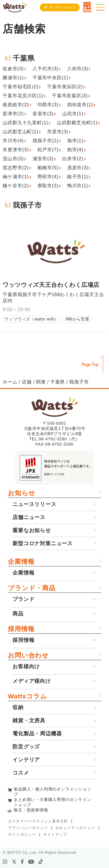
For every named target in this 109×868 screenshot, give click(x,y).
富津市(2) (13, 114)
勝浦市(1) (13, 78)
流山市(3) (13, 159)
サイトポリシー (22, 834)
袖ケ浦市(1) (16, 177)
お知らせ (22, 493)
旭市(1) (75, 141)
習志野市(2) (16, 168)
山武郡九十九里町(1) (25, 123)
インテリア (26, 760)
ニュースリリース (34, 504)
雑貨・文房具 (29, 721)
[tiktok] (41, 862)
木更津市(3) (16, 150)
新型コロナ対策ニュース (43, 543)
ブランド (23, 599)
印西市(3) (48, 105)
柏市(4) (75, 150)
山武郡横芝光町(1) (77, 123)
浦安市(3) (43, 159)
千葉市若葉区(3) (70, 96)
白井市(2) (73, 159)
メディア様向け (32, 681)
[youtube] (31, 862)
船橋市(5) (48, 168)
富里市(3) (43, 114)
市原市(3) (58, 132)
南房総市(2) (16, 105)
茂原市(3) (78, 168)
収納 (18, 707)
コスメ (21, 773)
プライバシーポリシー (28, 828)
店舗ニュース (29, 517)
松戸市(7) (48, 150)
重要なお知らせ (32, 530)
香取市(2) (48, 186)
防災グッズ (26, 747)
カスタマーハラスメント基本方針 (38, 821)
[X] (14, 862)
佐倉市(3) (13, 69)
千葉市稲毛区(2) (20, 87)
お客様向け (26, 667)
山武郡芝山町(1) (20, 132)
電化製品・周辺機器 (37, 734)
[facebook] (22, 862)
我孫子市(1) (45, 141)
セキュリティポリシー (75, 828)
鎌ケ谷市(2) (16, 186)
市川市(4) (13, 141)
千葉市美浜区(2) (65, 87)
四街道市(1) (80, 105)
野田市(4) (48, 177)
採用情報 (21, 629)
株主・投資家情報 (31, 810)
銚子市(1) (78, 177)
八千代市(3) (45, 69)
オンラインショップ (62, 7)
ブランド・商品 (32, 588)
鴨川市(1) (78, 186)
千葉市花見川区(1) (23, 96)
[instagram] (5, 862)
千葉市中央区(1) (50, 78)
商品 (18, 614)
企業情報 (21, 562)
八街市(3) (78, 69)
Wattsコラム (27, 696)
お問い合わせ (28, 655)
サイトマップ (55, 834)
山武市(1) (73, 114)
